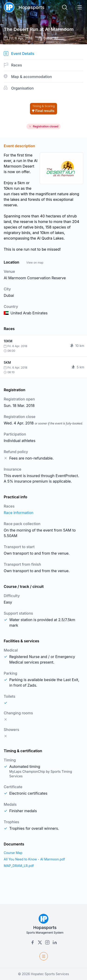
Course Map (13, 853)
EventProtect (67, 476)
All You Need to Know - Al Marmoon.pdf (34, 859)
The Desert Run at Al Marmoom (39, 29)
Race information (19, 513)
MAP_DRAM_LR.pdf (19, 866)
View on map (35, 263)
